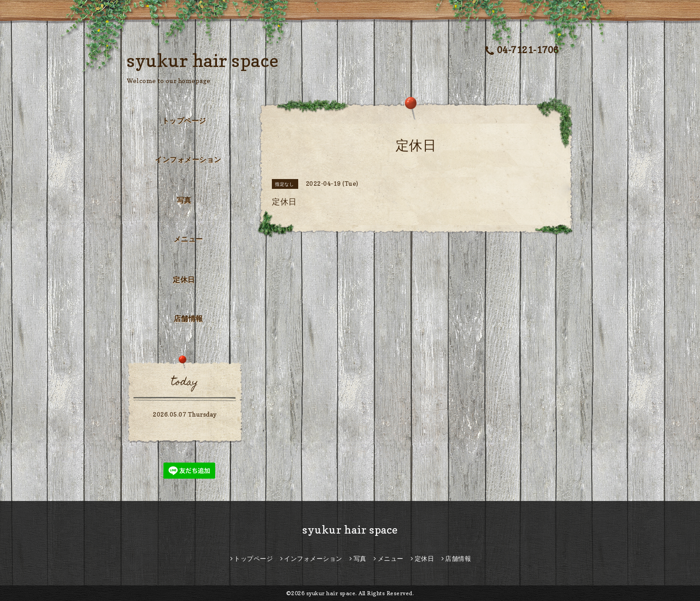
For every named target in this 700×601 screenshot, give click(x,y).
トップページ (184, 121)
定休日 (184, 280)
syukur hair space (203, 60)
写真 (184, 200)
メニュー (188, 239)
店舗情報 (188, 318)
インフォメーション (188, 159)
